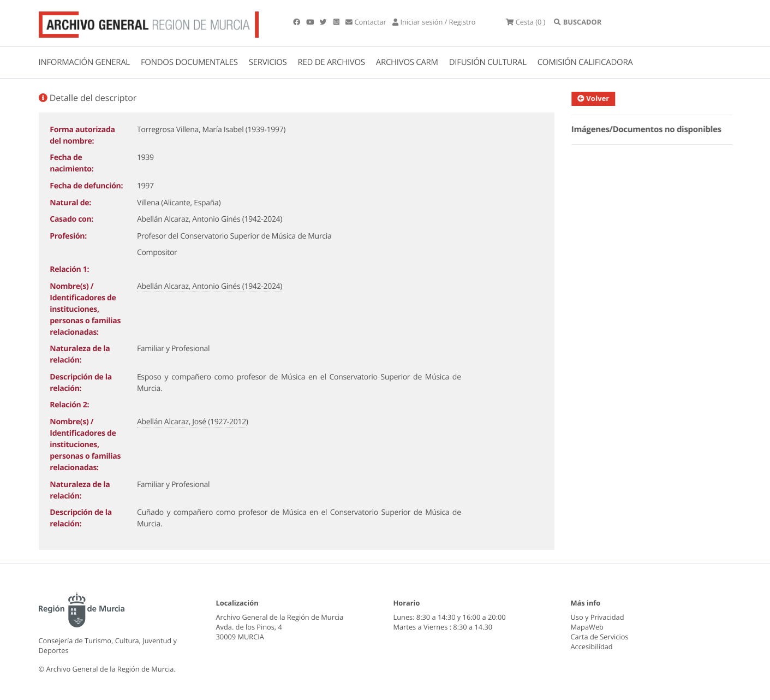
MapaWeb (587, 627)
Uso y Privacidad (598, 617)
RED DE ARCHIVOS (332, 62)
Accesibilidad (592, 646)
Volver (599, 98)
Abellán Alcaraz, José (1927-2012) (193, 422)
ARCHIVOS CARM (407, 62)
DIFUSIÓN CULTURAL (488, 62)
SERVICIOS (268, 62)
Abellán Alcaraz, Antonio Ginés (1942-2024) (210, 286)
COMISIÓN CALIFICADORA (585, 62)
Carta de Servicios (600, 637)
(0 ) (526, 22)
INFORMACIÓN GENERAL (84, 62)
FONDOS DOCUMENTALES (189, 62)
